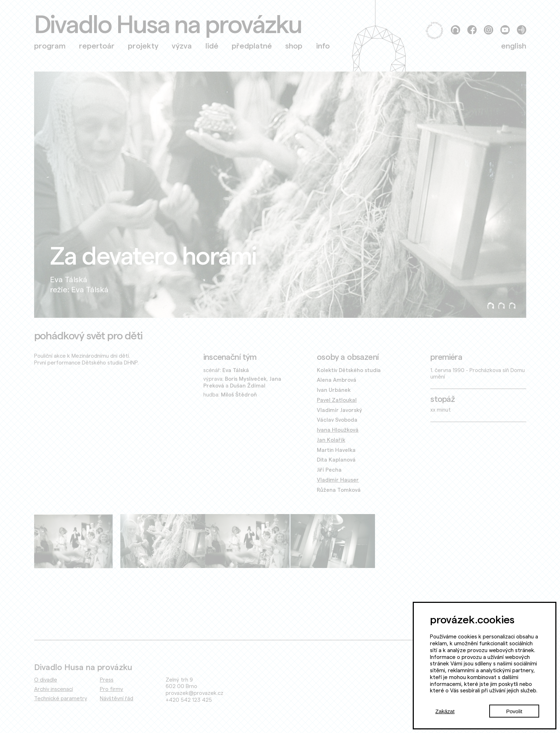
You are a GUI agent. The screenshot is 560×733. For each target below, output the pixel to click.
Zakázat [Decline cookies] (445, 711)
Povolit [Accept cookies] (514, 711)
